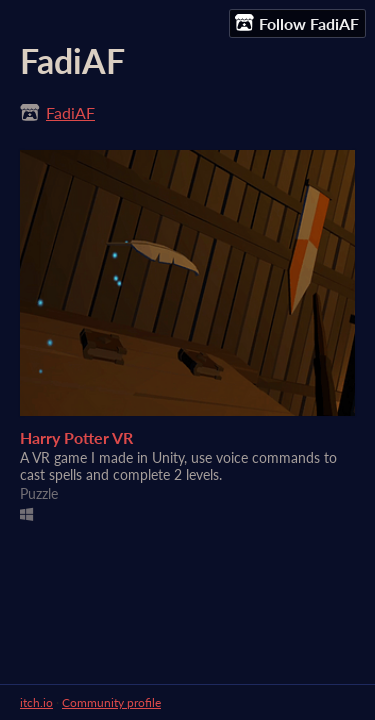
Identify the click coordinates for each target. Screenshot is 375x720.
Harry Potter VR (76, 437)
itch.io (36, 702)
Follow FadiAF (297, 23)
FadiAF (70, 112)
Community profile (111, 702)
